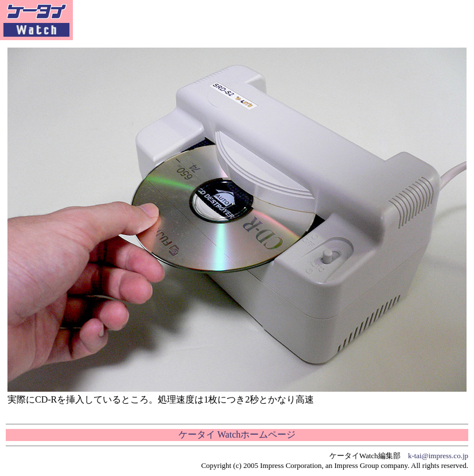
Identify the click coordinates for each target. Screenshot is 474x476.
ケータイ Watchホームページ (237, 434)
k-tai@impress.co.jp (438, 456)
